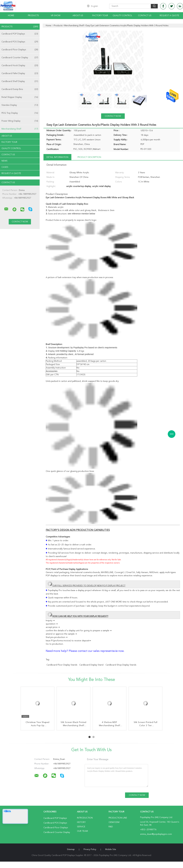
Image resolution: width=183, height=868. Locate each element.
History (81, 822)
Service (81, 827)
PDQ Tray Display (20, 113)
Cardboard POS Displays (20, 42)
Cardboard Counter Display (20, 58)
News (4, 161)
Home (11, 16)
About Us (78, 16)
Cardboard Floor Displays (20, 50)
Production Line (118, 818)
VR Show (56, 16)
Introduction (85, 818)
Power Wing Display (20, 121)
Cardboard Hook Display (20, 66)
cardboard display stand (91, 665)
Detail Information (57, 157)
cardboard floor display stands (62, 665)
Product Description (89, 157)
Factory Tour (100, 16)
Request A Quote (169, 16)
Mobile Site (111, 849)
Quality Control (122, 16)
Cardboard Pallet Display (20, 73)
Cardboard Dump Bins (20, 89)
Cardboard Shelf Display (20, 81)
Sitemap (71, 849)
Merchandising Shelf (20, 129)
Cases (5, 167)
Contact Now (113, 116)
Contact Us (145, 16)
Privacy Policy (90, 849)
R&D (111, 827)
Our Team (82, 831)
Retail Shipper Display (20, 97)
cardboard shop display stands (121, 665)
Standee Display (20, 105)
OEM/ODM (114, 822)
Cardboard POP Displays (20, 34)
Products (33, 16)
